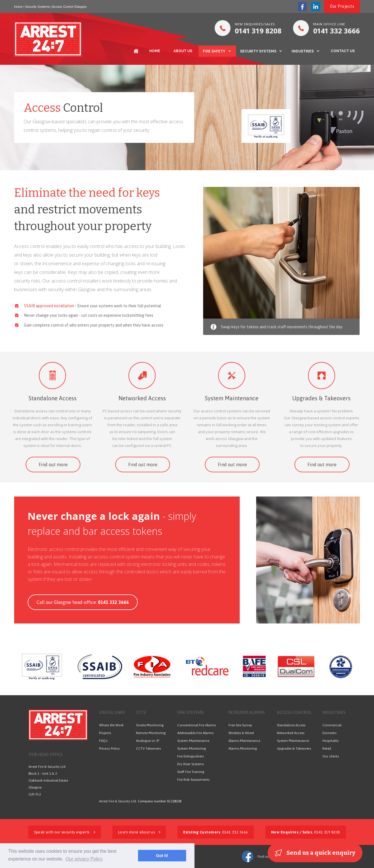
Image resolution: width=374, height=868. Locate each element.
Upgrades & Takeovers (321, 398)
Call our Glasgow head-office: (83, 602)
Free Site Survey (240, 725)
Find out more (53, 465)
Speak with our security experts (65, 832)
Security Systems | (38, 7)
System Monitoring (192, 748)
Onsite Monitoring (150, 725)
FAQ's (103, 741)
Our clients (331, 756)
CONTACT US (343, 51)
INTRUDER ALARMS (247, 712)
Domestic (330, 733)
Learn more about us (139, 832)
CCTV (141, 712)
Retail (327, 748)
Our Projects (342, 6)
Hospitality (331, 741)
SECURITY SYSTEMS (258, 51)
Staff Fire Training (191, 772)
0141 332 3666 (216, 832)
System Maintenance (232, 398)
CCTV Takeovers (148, 748)
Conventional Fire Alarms (197, 725)
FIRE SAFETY (214, 51)
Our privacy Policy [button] (84, 859)
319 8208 (258, 31)
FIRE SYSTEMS (190, 712)
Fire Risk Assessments (193, 780)
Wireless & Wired (241, 733)
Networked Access (142, 398)
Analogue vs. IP (148, 741)
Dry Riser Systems (190, 764)
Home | (19, 7)
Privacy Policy (109, 748)
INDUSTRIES (303, 51)
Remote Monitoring (151, 733)
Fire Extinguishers (190, 756)
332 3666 (337, 31)
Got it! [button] (162, 856)
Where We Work (111, 725)
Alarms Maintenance (244, 741)
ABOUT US (183, 51)
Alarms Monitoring (243, 748)
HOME (155, 51)
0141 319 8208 (306, 832)
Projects (105, 733)
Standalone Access (53, 398)
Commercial (332, 725)
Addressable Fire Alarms (195, 733)
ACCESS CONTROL (294, 712)
